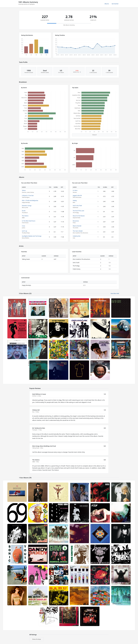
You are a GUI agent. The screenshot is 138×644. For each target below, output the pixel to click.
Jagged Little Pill (77, 195)
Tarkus (24, 190)
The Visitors (25, 216)
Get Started (115, 4)
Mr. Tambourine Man (39, 428)
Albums (107, 4)
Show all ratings (37, 639)
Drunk (24, 211)
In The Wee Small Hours (29, 221)
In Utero (75, 190)
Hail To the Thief (77, 206)
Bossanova (76, 221)
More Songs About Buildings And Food (44, 446)
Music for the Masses (79, 216)
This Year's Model (78, 231)
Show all (94, 135)
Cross (23, 226)
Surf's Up (24, 231)
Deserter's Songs (27, 206)
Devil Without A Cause (39, 394)
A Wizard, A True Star (28, 195)
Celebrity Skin (77, 236)
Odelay (75, 200)
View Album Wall (115, 293)
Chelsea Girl (36, 410)
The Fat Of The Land (78, 211)
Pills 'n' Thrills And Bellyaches (30, 200)
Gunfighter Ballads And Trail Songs (32, 236)
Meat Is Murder (77, 226)
